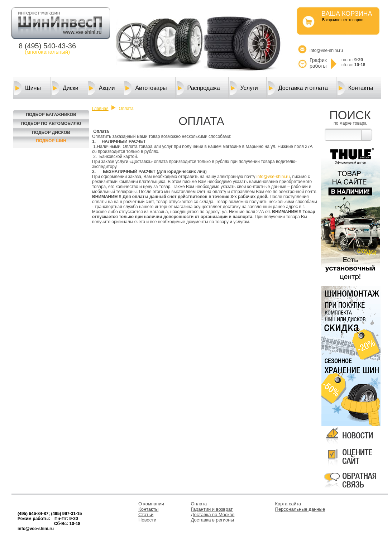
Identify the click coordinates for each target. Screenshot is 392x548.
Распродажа (198, 88)
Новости (147, 520)
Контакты (355, 88)
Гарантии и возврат (212, 509)
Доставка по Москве (213, 515)
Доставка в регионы (212, 520)
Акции (102, 88)
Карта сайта (288, 504)
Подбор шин (51, 141)
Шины (28, 88)
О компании (151, 504)
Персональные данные (300, 509)
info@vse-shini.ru (273, 177)
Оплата (199, 504)
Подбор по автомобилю (51, 124)
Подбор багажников (51, 115)
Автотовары (145, 88)
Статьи (146, 515)
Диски (65, 88)
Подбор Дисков (51, 133)
